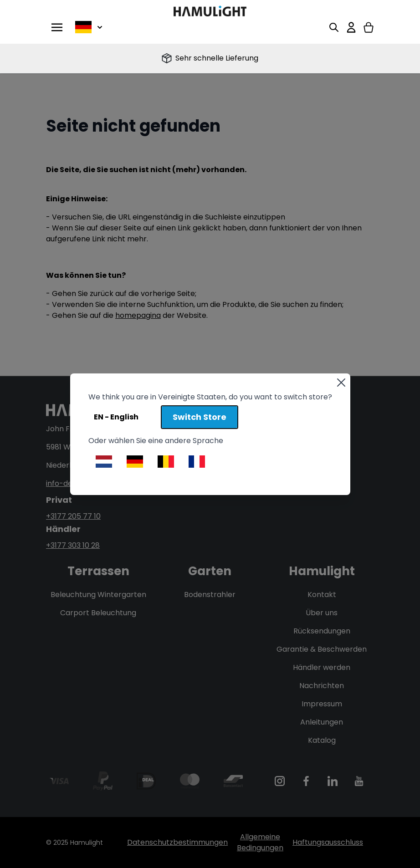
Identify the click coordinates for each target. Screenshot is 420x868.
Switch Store (200, 417)
